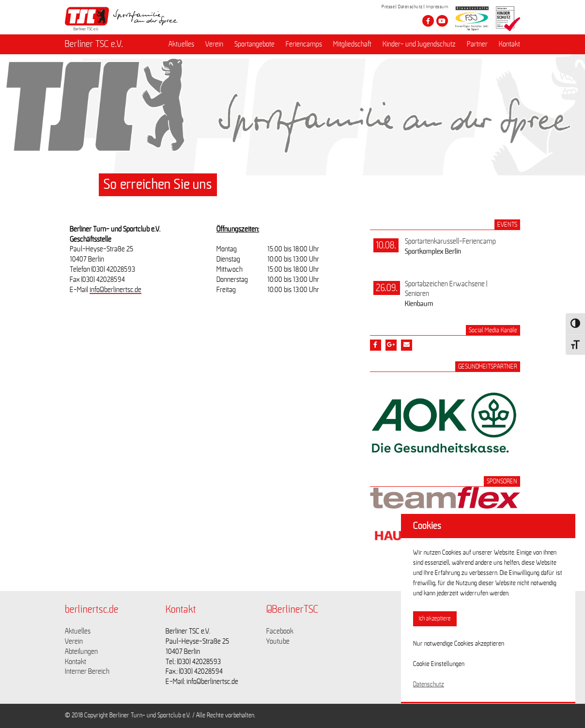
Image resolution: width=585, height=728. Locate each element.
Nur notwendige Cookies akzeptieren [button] (459, 644)
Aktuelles (181, 44)
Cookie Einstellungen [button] (439, 664)
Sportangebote (254, 44)
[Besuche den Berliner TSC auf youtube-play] (442, 21)
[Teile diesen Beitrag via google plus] (391, 345)
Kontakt (509, 44)
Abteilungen (81, 651)
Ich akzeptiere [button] (435, 619)
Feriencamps (304, 44)
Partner (477, 44)
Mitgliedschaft (352, 44)
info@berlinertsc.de (115, 290)
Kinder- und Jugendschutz (419, 44)
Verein (214, 44)
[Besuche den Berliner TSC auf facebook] (428, 21)
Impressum (437, 7)
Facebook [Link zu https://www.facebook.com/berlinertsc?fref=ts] (280, 631)
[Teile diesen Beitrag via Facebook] (376, 345)
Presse (388, 7)
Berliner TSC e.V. (94, 44)
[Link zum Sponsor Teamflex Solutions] (445, 506)
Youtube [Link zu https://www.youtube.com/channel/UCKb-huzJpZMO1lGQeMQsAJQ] (278, 641)
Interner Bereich (87, 671)
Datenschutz (410, 7)
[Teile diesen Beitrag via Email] (407, 345)
